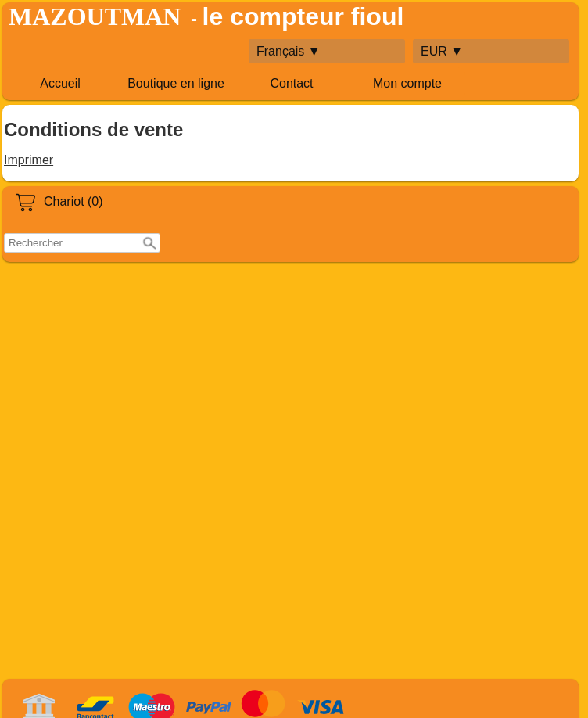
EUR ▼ (442, 51)
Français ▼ (289, 51)
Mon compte (407, 83)
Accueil (60, 83)
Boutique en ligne (176, 83)
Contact (291, 83)
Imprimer (29, 160)
